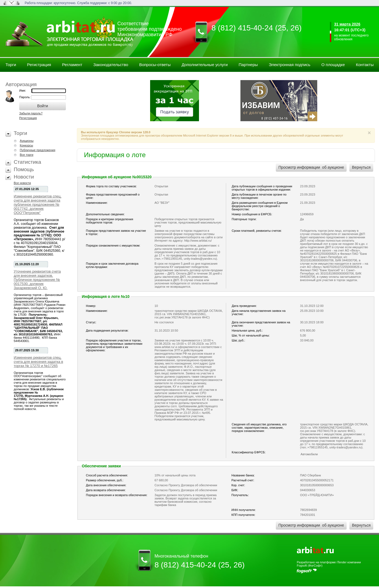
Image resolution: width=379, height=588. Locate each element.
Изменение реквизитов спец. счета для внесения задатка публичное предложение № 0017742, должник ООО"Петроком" (38, 204)
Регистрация (39, 65)
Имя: (23, 91)
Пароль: (25, 97)
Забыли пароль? (31, 113)
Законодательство (111, 65)
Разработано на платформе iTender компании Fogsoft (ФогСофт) (329, 564)
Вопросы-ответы (155, 65)
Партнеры (248, 65)
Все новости (22, 183)
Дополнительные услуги (205, 65)
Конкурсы (26, 145)
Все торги (26, 155)
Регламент (72, 65)
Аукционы (27, 141)
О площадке (333, 65)
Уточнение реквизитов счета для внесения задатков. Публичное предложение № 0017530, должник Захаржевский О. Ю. (37, 280)
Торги (11, 65)
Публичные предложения (37, 150)
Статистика (27, 162)
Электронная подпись (290, 65)
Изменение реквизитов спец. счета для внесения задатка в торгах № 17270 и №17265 (38, 362)
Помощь (24, 169)
